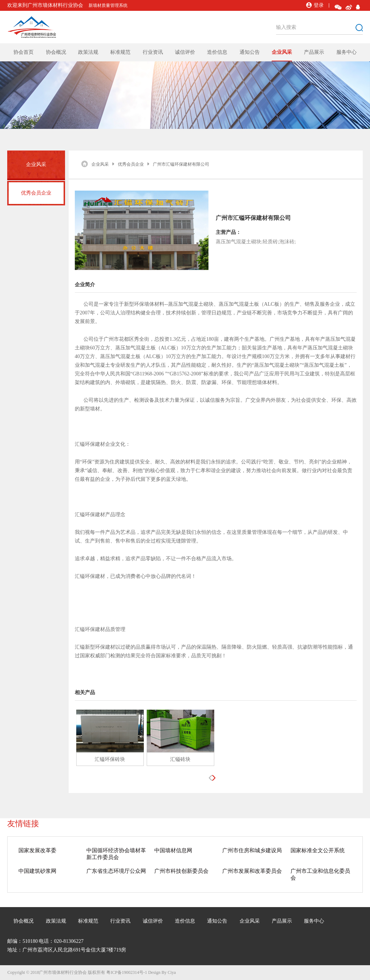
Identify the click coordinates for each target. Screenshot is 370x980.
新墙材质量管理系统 (108, 5)
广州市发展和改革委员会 (252, 871)
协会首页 (23, 52)
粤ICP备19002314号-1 (127, 972)
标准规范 (120, 52)
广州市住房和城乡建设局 (252, 850)
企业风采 (282, 52)
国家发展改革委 (37, 850)
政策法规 (88, 52)
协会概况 (56, 52)
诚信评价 (185, 52)
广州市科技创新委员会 (181, 871)
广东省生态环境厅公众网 (116, 871)
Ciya (172, 972)
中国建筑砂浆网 (37, 871)
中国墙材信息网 (173, 850)
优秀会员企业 (36, 193)
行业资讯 (153, 52)
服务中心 (347, 52)
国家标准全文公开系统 (318, 850)
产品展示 (314, 52)
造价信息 (217, 52)
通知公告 (250, 52)
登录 (315, 5)
